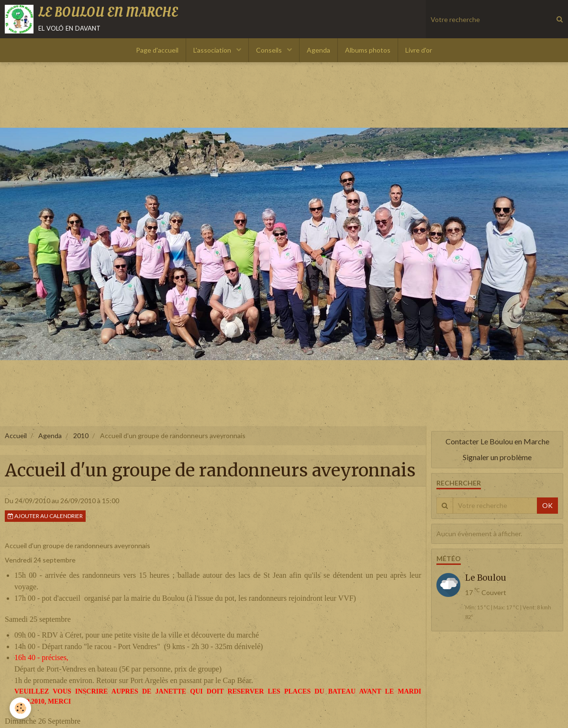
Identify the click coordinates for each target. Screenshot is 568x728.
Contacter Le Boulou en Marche (497, 441)
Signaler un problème (497, 457)
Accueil (16, 436)
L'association (213, 50)
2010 (81, 436)
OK (547, 505)
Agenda (318, 50)
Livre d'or (419, 50)
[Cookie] (20, 708)
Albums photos (368, 50)
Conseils (270, 50)
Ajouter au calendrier (45, 516)
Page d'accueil (157, 50)
